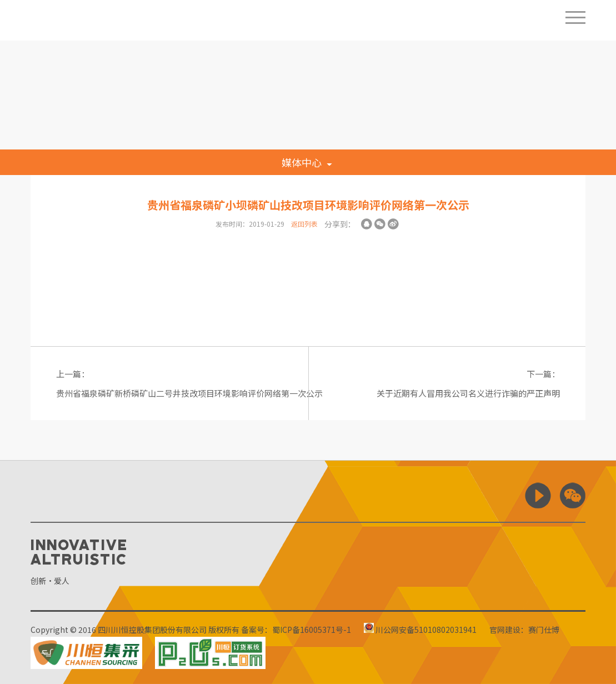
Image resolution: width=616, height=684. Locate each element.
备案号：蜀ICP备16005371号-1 (296, 630)
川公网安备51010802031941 (420, 630)
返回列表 (304, 224)
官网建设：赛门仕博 (524, 630)
